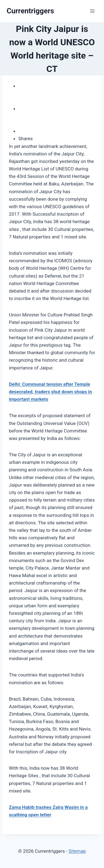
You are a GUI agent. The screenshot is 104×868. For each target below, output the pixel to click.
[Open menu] (92, 11)
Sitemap (77, 851)
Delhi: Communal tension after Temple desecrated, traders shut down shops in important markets (50, 392)
